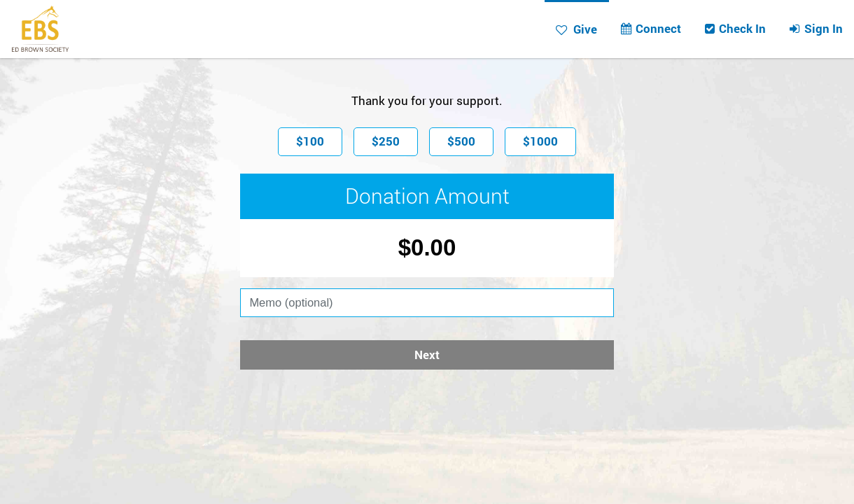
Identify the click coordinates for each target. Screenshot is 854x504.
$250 (386, 141)
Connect (650, 28)
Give (576, 29)
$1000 (540, 141)
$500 (461, 141)
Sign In (815, 28)
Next (427, 355)
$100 (310, 141)
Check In (735, 28)
